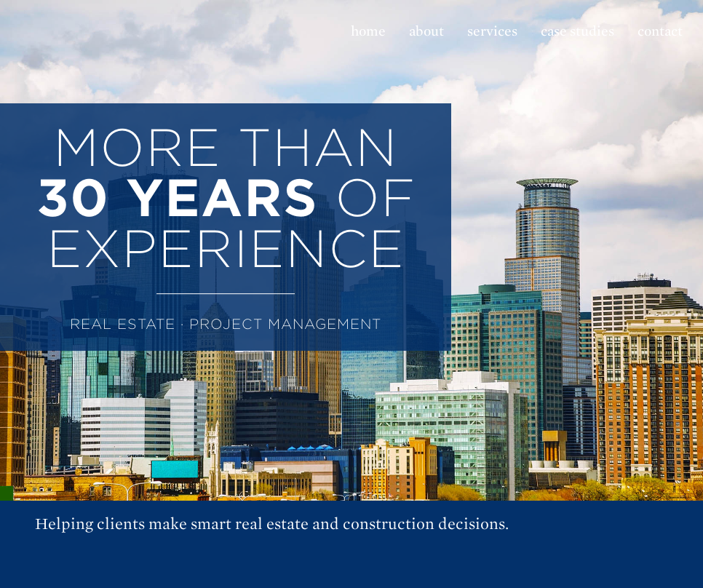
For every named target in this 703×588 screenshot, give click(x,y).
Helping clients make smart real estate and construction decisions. (272, 524)
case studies (577, 31)
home (368, 31)
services (492, 31)
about (426, 31)
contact (660, 31)
